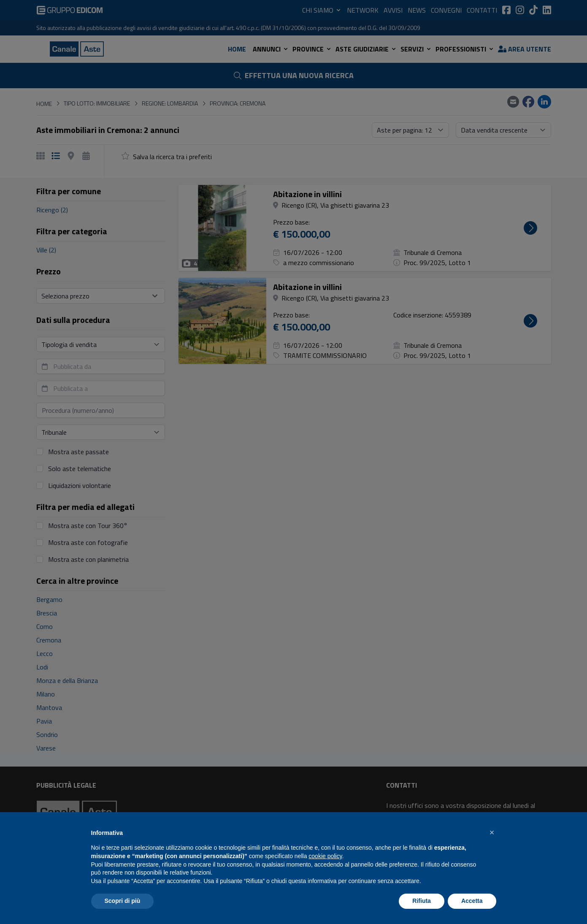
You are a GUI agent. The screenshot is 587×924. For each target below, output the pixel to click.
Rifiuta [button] (422, 901)
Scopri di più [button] (123, 901)
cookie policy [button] (325, 856)
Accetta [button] (472, 901)
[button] (492, 832)
